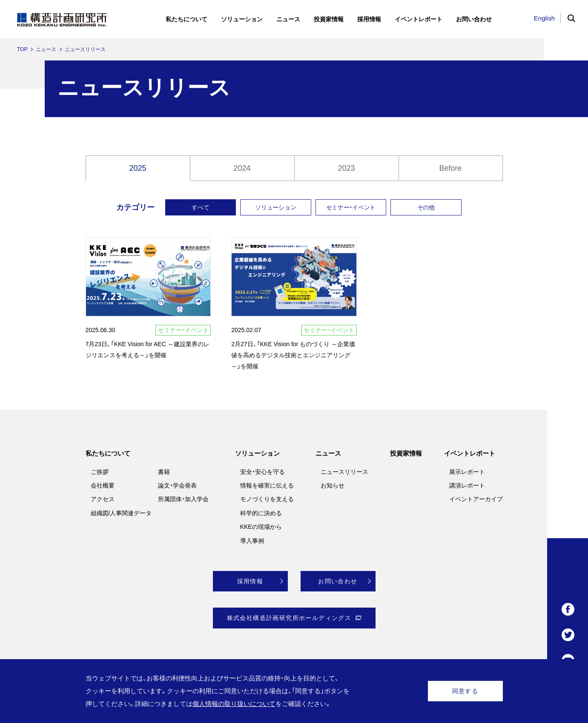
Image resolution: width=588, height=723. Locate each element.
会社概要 (103, 485)
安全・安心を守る (262, 472)
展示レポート (467, 472)
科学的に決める (261, 513)
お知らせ (333, 485)
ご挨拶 (100, 472)
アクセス (103, 499)
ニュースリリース (344, 472)
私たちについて (108, 453)
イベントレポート (470, 453)
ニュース (46, 49)
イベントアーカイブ (476, 499)
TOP (22, 49)
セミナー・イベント (351, 207)
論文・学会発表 (177, 485)
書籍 (164, 472)
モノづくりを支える (267, 499)
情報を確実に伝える (267, 485)
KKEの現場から (261, 527)
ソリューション (275, 207)
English (544, 18)
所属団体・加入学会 (183, 499)
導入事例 (252, 541)
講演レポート (467, 485)
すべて (200, 207)
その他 (426, 207)
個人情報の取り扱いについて (234, 704)
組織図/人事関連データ (121, 513)
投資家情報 (406, 453)
